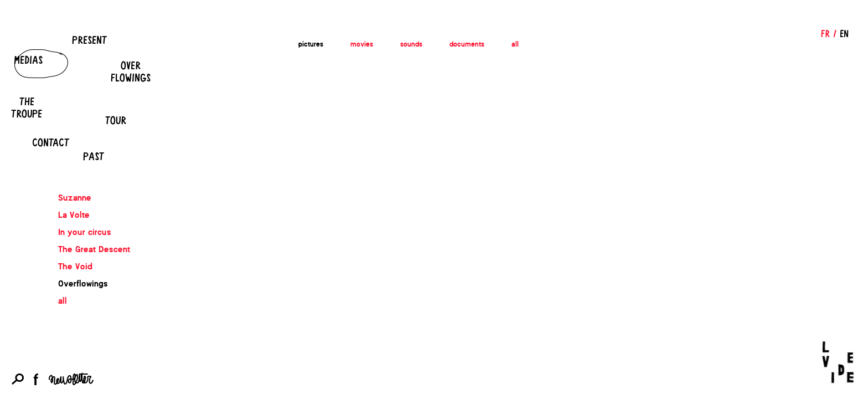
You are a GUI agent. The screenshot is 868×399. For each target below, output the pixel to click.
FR (825, 33)
